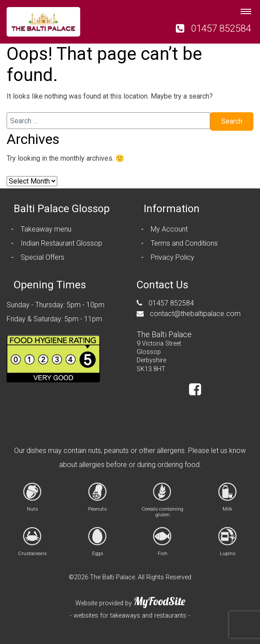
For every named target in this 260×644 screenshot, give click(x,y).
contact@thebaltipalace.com (189, 314)
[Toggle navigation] (246, 9)
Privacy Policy (173, 257)
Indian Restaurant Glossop (61, 243)
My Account (169, 229)
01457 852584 (214, 28)
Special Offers (43, 257)
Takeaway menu (46, 229)
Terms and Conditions (184, 243)
